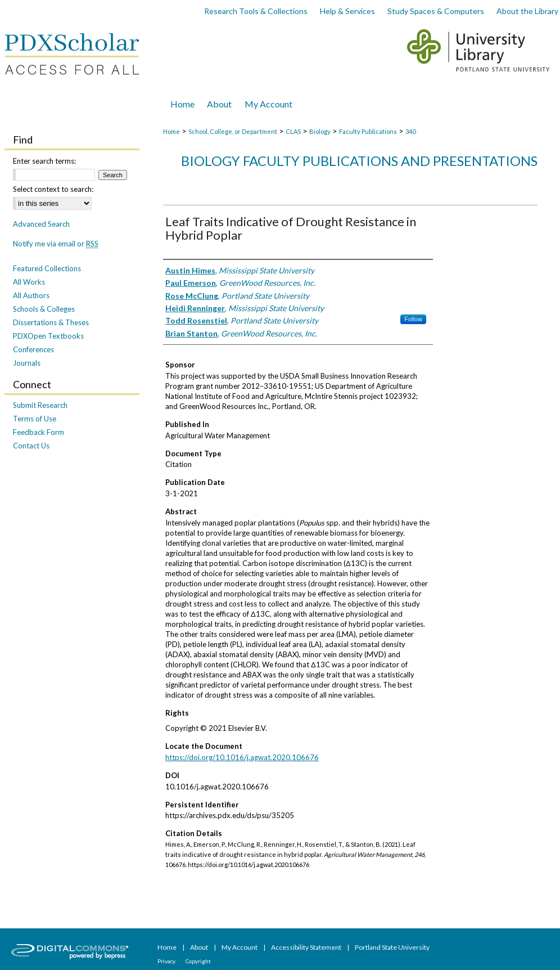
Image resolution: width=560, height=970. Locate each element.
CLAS (293, 131)
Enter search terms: (44, 161)
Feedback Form (39, 432)
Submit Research (40, 405)
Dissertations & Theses (51, 322)
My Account (240, 947)
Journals (27, 363)
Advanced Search (41, 224)
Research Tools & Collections (256, 11)
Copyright (198, 961)
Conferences (33, 349)
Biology (320, 131)
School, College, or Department (233, 131)
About (200, 947)
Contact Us (31, 446)
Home (171, 131)
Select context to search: (53, 189)
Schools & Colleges (44, 309)
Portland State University (392, 947)
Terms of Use (35, 419)
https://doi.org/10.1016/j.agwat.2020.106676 (242, 757)
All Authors (31, 295)
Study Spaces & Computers (436, 11)
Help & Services (347, 11)
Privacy (167, 961)
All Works (29, 282)
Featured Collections (47, 268)
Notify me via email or (56, 244)
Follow (413, 319)
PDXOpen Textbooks (48, 336)
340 (410, 131)
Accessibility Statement (307, 947)
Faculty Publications (368, 131)
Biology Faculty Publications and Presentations (359, 161)
